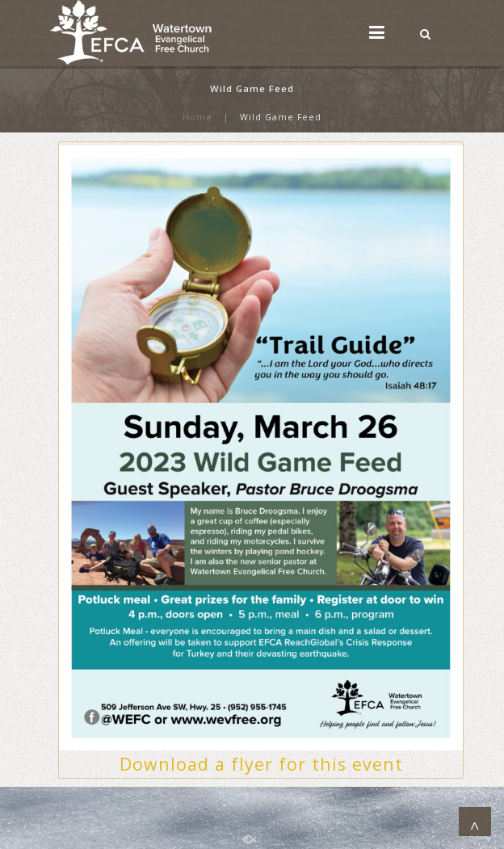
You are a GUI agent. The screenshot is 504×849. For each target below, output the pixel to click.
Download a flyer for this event (261, 764)
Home (197, 117)
